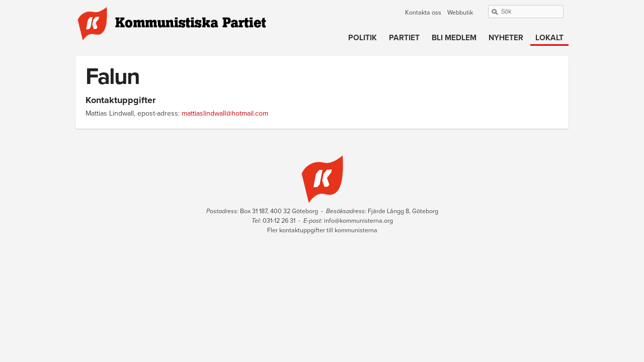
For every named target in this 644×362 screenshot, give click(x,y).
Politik (363, 38)
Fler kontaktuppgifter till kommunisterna (322, 230)
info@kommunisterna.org (358, 221)
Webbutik (460, 13)
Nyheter (506, 38)
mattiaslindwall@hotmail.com (225, 113)
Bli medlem (454, 38)
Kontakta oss (423, 13)
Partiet (404, 38)
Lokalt (549, 38)
